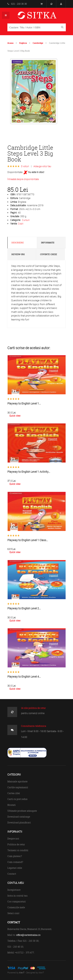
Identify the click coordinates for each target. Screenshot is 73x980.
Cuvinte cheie (49, 254)
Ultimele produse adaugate (22, 811)
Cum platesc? (15, 856)
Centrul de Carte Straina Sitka (43, 17)
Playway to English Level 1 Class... (28, 540)
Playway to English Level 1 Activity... (29, 472)
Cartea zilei (14, 793)
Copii (21, 223)
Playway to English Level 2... (24, 608)
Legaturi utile (15, 868)
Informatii (48, 243)
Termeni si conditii (18, 850)
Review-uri (18, 254)
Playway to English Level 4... (24, 676)
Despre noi (13, 839)
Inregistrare (14, 890)
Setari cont (13, 913)
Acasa (10, 43)
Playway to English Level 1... (24, 403)
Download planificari (19, 823)
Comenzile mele (16, 907)
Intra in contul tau (17, 896)
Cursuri (26, 220)
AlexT (22, 972)
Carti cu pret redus (17, 799)
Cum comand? (15, 862)
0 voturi (25, 166)
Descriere (18, 243)
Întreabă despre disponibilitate (23, 179)
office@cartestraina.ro (28, 935)
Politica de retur (16, 844)
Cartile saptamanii (18, 787)
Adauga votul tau (42, 166)
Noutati (11, 805)
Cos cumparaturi (17, 902)
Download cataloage (19, 817)
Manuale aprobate (17, 781)
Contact (12, 874)
